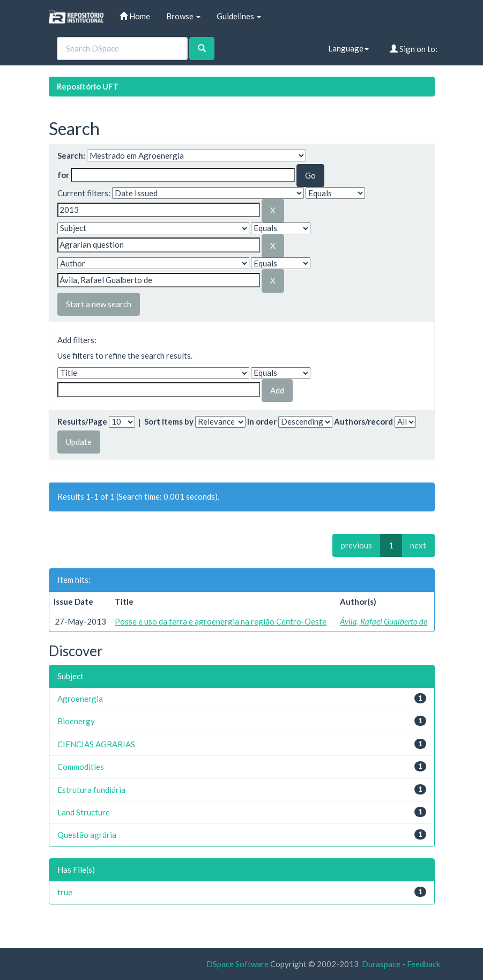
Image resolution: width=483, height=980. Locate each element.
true (65, 892)
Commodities (81, 767)
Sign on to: (414, 49)
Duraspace (381, 964)
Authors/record (363, 421)
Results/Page (82, 421)
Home (135, 16)
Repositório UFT (88, 86)
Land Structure (84, 812)
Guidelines (239, 16)
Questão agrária (87, 835)
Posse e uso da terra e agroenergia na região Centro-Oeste (221, 621)
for (63, 175)
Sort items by (169, 421)
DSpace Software (237, 964)
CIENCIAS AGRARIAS (96, 744)
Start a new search (99, 304)
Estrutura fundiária (91, 790)
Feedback (423, 964)
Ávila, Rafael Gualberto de (384, 621)
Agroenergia (80, 699)
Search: (71, 155)
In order (262, 421)
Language (348, 48)
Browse (183, 16)
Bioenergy (76, 721)
